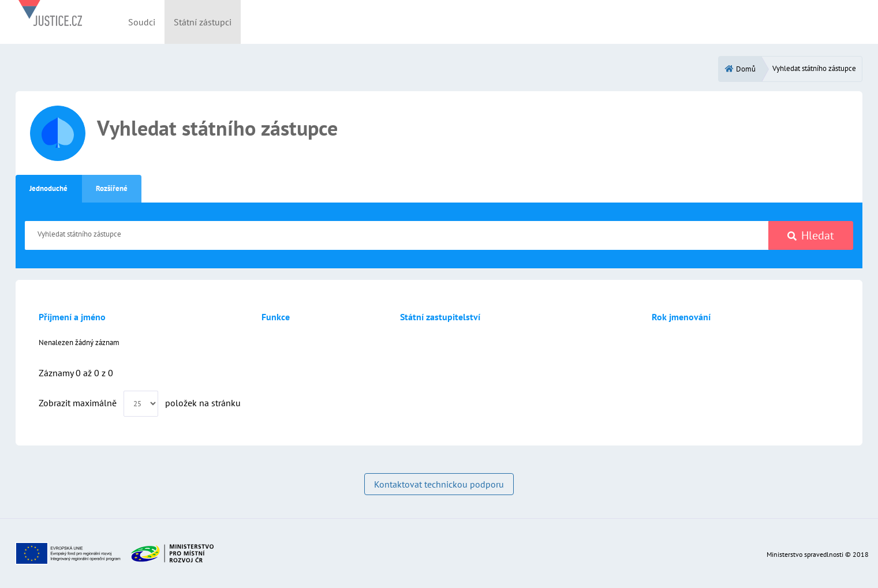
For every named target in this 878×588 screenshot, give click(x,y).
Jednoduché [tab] (48, 188)
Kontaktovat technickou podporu (439, 484)
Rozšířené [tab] (112, 188)
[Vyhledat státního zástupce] (397, 235)
